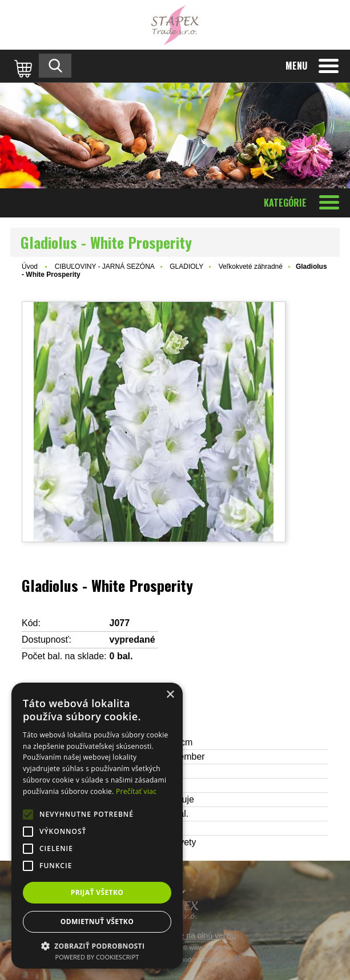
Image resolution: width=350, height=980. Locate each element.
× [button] (170, 695)
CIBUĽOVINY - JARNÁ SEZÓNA (105, 267)
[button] (97, 945)
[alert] (97, 826)
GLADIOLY (186, 267)
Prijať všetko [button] (97, 892)
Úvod (30, 267)
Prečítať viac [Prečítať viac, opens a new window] (136, 791)
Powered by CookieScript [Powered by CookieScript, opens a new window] (97, 957)
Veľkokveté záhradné (251, 267)
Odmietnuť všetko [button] (97, 921)
